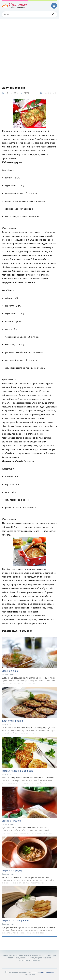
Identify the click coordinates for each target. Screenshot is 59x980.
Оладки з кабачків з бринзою (18, 771)
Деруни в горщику (12, 870)
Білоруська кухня (8, 674)
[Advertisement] (29, 50)
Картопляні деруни (12, 721)
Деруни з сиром (11, 671)
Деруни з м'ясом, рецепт (16, 920)
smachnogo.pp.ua (46, 972)
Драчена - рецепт (12, 821)
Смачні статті (7, 724)
